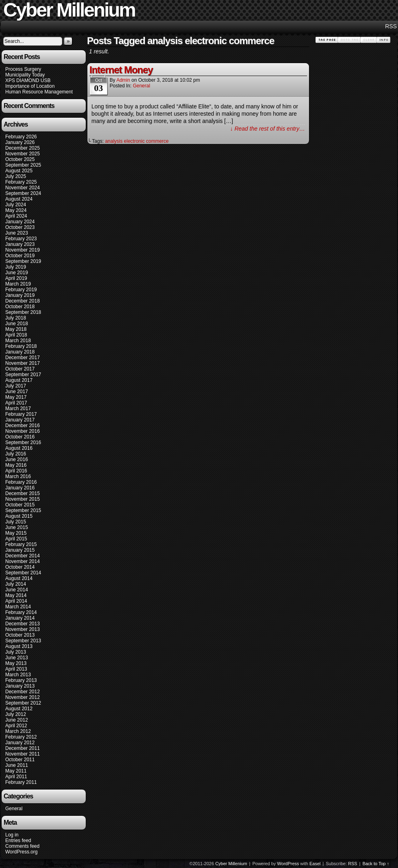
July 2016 (16, 454)
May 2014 (16, 595)
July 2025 (16, 176)
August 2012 (19, 709)
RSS (391, 26)
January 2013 (20, 686)
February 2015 (21, 544)
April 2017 (16, 403)
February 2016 (21, 482)
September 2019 (23, 261)
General (14, 809)
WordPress (288, 864)
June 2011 (17, 765)
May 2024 (16, 210)
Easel (315, 864)
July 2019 (16, 267)
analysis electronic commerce (137, 141)
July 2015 (16, 522)
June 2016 (17, 459)
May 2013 (16, 663)
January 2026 (20, 142)
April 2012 (16, 726)
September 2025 (23, 165)
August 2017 (19, 380)
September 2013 (23, 641)
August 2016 (19, 448)
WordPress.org (21, 852)
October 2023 (20, 227)
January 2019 (20, 295)
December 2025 (22, 148)
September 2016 (23, 442)
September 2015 (23, 510)
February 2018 (21, 346)
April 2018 (16, 335)
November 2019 (22, 250)
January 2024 (20, 222)
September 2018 (23, 312)
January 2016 (20, 488)
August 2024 (19, 199)
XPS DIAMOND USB (28, 80)
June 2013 (17, 658)
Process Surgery (23, 69)
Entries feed (18, 840)
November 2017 (22, 363)
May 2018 (16, 329)
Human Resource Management (39, 92)
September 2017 (23, 375)
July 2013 (16, 652)
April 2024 (16, 216)
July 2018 (16, 318)
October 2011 (20, 760)
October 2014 (20, 567)
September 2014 (23, 573)
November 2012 (22, 697)
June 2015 (17, 527)
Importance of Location (30, 86)
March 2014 (18, 607)
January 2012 (20, 743)
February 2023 (21, 239)
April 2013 (16, 669)
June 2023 (17, 233)
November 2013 (22, 629)
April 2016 (16, 471)
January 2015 (20, 550)
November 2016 (22, 431)
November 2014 (22, 561)
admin (123, 80)
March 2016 (18, 476)
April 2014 (16, 601)
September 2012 (23, 703)
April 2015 (16, 539)
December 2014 (22, 556)
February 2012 (21, 737)
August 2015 (19, 516)
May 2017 (16, 397)
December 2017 (22, 358)
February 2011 (21, 782)
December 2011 (22, 748)
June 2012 (17, 720)
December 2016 (22, 426)
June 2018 (17, 324)
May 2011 (16, 771)
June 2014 (17, 590)
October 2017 (20, 369)
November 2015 (22, 499)
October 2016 (20, 437)
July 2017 (16, 386)
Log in (12, 835)
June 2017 (17, 392)
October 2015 (20, 505)
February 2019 (21, 290)
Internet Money (121, 70)
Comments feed (22, 846)
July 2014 (16, 584)
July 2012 (16, 714)
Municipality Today (25, 75)
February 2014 (21, 612)
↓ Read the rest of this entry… (268, 129)
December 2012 (22, 692)
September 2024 (23, 193)
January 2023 (20, 244)
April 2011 (16, 777)
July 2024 (16, 205)
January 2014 (20, 618)
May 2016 (16, 465)
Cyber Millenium (231, 864)
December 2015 (22, 493)
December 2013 (22, 624)
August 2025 (19, 171)
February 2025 (21, 182)
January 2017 (20, 420)
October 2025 (20, 159)
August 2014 (19, 578)
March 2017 (18, 409)
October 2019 (20, 256)
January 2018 (20, 352)
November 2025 (22, 154)
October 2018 (20, 307)
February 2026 (21, 137)
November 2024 (22, 188)
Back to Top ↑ (376, 864)
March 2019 (18, 284)
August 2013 (19, 646)
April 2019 (16, 278)
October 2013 (20, 635)
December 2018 (22, 301)
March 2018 (18, 341)
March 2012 (18, 731)
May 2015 (16, 533)
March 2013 (18, 675)
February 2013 (21, 680)
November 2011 (22, 754)
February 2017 (21, 414)
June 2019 (17, 273)
